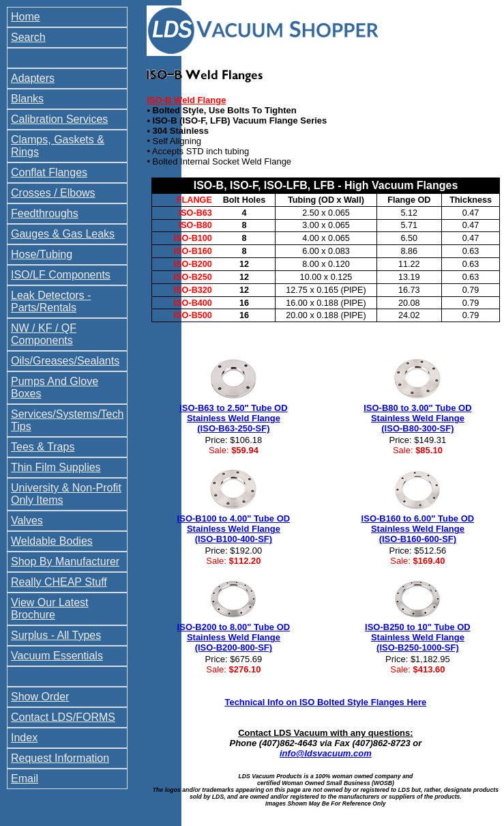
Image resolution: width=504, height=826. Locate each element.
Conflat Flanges (49, 172)
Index (24, 738)
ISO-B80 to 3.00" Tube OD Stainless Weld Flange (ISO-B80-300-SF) (417, 418)
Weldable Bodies (52, 541)
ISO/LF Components (61, 275)
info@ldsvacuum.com (326, 753)
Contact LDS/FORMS (63, 717)
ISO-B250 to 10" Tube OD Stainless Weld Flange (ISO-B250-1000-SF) (418, 637)
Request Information (60, 758)
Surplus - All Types (56, 635)
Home (26, 17)
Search (28, 37)
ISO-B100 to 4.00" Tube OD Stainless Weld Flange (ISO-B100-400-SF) (234, 529)
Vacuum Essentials (57, 656)
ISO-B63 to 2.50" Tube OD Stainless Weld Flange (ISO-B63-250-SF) (233, 418)
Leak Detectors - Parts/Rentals (51, 301)
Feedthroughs (45, 213)
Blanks (27, 99)
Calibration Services (59, 119)
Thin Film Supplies (56, 467)
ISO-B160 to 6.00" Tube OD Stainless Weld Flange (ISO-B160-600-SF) (418, 529)
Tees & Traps (43, 447)
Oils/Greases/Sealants (65, 361)
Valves (27, 521)
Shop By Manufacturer (65, 561)
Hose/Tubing (42, 254)
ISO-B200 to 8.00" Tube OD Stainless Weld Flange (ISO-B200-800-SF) (234, 637)
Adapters (33, 78)
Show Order (40, 697)
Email (25, 779)
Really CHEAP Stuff (59, 582)
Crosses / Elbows (53, 193)
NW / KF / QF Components (44, 334)
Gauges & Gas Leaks (63, 234)
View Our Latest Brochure (50, 609)
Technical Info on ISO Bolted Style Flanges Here (325, 702)
